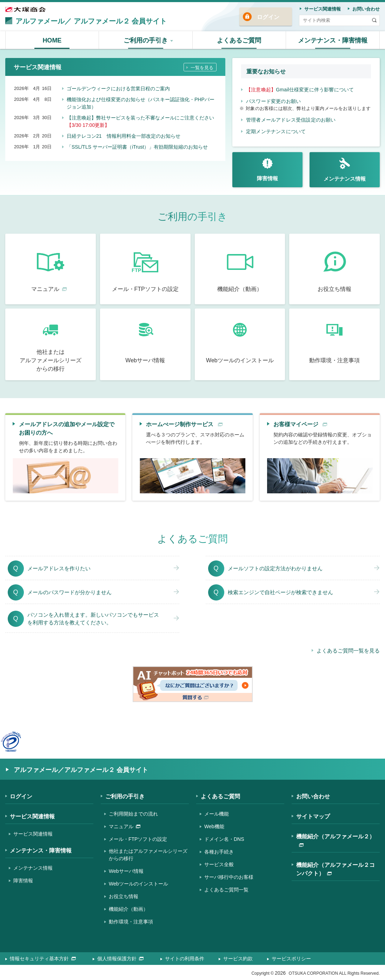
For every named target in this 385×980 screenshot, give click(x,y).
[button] (146, 40)
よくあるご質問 (220, 796)
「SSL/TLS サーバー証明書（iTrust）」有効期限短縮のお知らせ (137, 147)
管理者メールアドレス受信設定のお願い (291, 120)
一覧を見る (202, 68)
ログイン (268, 17)
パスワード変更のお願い (273, 101)
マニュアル (125, 826)
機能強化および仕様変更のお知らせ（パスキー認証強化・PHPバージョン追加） (141, 103)
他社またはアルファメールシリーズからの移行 (148, 855)
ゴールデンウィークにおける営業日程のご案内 (118, 89)
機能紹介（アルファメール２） (336, 840)
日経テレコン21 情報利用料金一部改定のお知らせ (124, 136)
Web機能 (214, 826)
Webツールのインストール (138, 884)
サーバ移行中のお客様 (229, 877)
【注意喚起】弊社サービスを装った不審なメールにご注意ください (140, 121)
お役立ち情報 (124, 896)
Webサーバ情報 (126, 871)
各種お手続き (219, 852)
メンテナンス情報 (33, 868)
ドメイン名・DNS (224, 839)
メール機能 (217, 814)
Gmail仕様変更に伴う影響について (300, 90)
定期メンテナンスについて (276, 131)
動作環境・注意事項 (131, 922)
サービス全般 (219, 864)
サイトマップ (313, 816)
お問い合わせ (313, 796)
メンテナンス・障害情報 (41, 851)
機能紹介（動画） (128, 909)
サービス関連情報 (32, 816)
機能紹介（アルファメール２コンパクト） (336, 869)
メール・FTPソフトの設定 (138, 839)
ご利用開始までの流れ (133, 814)
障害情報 (23, 881)
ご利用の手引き (125, 796)
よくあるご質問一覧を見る (348, 651)
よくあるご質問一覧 (226, 890)
